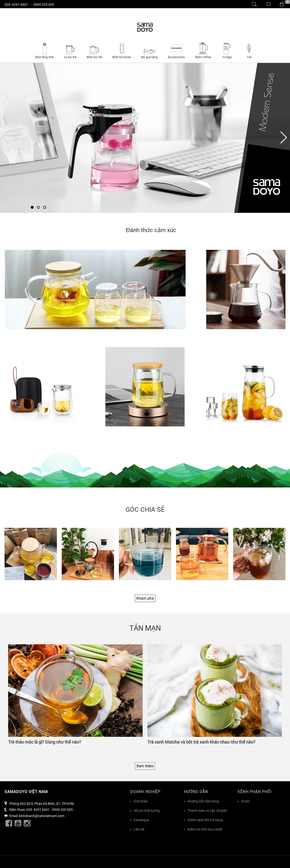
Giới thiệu (141, 801)
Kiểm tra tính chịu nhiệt (205, 829)
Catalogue (141, 820)
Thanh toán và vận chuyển (207, 811)
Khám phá (145, 598)
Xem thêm (145, 766)
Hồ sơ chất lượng (147, 811)
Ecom (245, 801)
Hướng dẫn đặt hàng (203, 801)
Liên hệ (139, 829)
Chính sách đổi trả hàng (205, 820)
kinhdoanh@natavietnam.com (42, 816)
